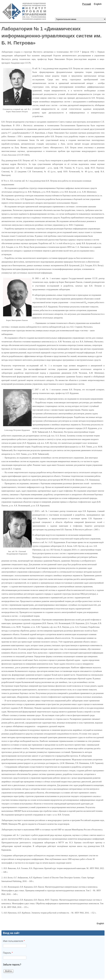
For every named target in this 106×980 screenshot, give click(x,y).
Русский (87, 4)
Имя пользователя (14, 941)
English (98, 4)
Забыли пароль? (12, 965)
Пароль (8, 953)
